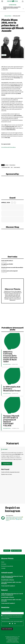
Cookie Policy (15, 641)
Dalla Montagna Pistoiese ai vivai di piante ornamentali (12, 577)
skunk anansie (17, 167)
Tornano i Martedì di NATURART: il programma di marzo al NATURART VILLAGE (11, 421)
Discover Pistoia (8, 16)
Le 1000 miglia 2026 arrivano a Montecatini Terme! (12, 389)
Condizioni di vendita (11, 642)
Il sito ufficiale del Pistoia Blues (8, 147)
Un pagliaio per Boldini (7, 264)
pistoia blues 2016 (6, 167)
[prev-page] (2, 9)
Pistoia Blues (12, 165)
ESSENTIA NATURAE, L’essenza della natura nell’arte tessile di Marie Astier (12, 8)
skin (12, 167)
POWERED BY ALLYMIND (12, 640)
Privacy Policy (9, 641)
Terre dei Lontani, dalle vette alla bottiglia (11, 583)
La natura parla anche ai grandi (9, 271)
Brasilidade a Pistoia (8, 580)
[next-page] (23, 9)
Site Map (17, 642)
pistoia (7, 165)
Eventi (4, 55)
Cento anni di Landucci (7, 261)
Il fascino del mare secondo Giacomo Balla (12, 267)
